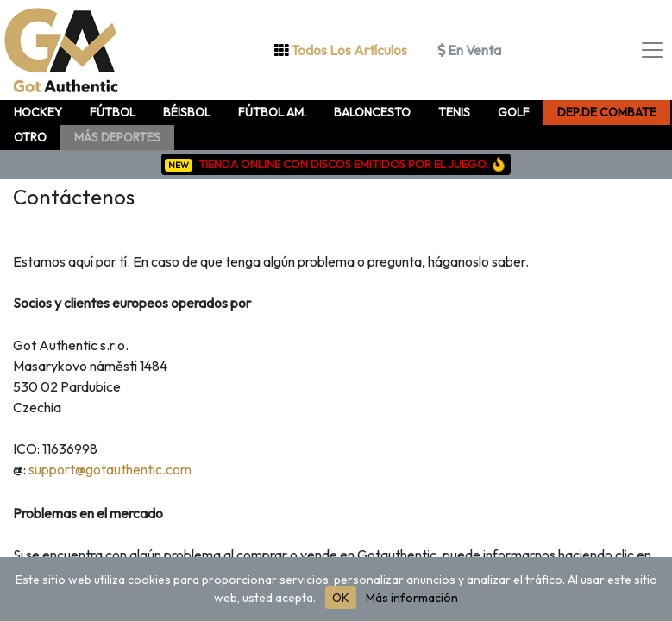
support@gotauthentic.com (110, 469)
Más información (412, 598)
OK (341, 598)
